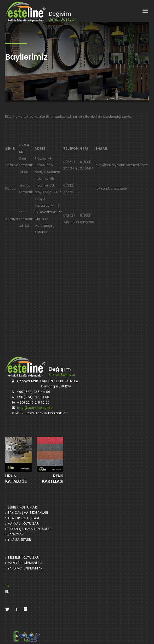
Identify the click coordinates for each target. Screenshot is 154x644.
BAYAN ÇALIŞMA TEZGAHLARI (29, 529)
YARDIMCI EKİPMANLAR (24, 568)
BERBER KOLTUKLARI (21, 507)
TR (7, 586)
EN (7, 592)
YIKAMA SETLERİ (18, 540)
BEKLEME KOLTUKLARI (22, 558)
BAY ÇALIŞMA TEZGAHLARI (27, 513)
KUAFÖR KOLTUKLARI (22, 518)
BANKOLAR (14, 534)
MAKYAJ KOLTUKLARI (22, 524)
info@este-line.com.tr (35, 408)
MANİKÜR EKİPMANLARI (24, 563)
